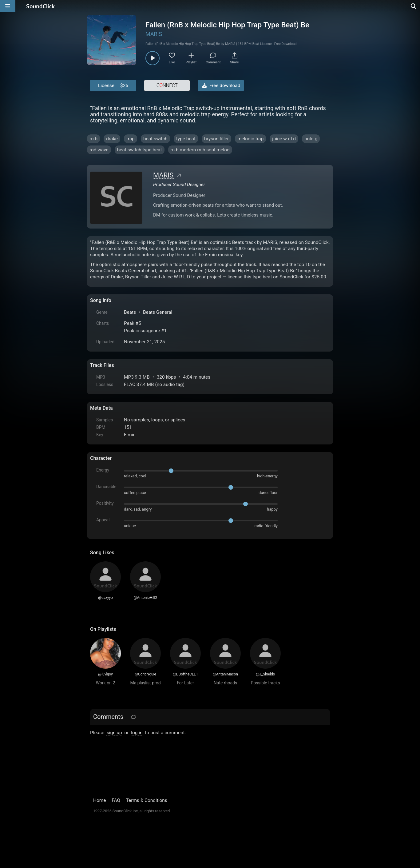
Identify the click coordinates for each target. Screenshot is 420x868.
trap (131, 139)
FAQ (116, 800)
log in (137, 733)
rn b (93, 139)
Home (99, 800)
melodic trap (250, 139)
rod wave (99, 150)
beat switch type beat (140, 150)
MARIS (154, 34)
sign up (114, 733)
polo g (311, 139)
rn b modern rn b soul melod (200, 150)
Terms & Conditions (147, 800)
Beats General (158, 312)
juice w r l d (284, 139)
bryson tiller (216, 139)
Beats (130, 312)
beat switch (155, 139)
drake (112, 139)
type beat (186, 139)
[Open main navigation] (8, 6)
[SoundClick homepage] (41, 6)
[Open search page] (414, 6)
